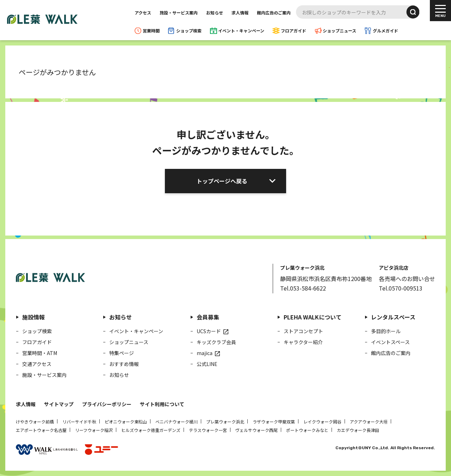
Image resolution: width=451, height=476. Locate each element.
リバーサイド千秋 (79, 422)
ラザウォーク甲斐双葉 (274, 422)
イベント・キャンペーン (241, 30)
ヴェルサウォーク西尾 (257, 430)
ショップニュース (339, 30)
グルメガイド (385, 30)
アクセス (143, 13)
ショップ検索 (189, 30)
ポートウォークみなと (307, 430)
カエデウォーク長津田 (358, 430)
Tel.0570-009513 (401, 288)
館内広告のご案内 (274, 13)
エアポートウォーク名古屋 (41, 430)
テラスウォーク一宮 (208, 430)
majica (205, 353)
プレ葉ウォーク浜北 (225, 422)
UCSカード (209, 331)
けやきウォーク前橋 (35, 422)
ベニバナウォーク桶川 (177, 422)
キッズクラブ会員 (216, 342)
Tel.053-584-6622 (303, 288)
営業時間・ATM (40, 353)
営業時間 (151, 30)
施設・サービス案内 (179, 13)
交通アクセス (37, 364)
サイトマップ (59, 404)
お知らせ (215, 13)
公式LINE (207, 364)
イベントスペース (390, 342)
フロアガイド (294, 30)
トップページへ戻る (222, 181)
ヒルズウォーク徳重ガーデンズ (151, 430)
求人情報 (240, 13)
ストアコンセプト (303, 331)
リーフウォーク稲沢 (94, 430)
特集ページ (122, 353)
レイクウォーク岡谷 (322, 422)
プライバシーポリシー (107, 404)
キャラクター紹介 (303, 342)
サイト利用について (162, 404)
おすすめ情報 (124, 364)
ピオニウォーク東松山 (126, 422)
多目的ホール (386, 331)
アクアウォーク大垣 (369, 422)
